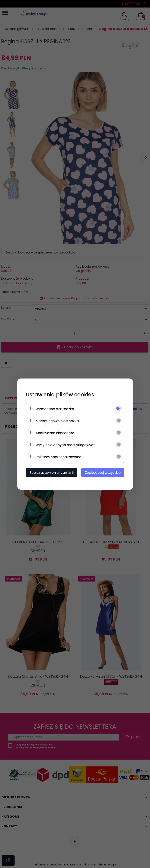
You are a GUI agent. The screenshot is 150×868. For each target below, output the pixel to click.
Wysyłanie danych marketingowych (65, 445)
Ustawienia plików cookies (60, 394)
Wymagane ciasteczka (55, 409)
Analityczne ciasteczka (55, 433)
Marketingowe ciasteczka (57, 421)
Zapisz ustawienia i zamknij (52, 472)
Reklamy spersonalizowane (58, 457)
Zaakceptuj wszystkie (103, 472)
